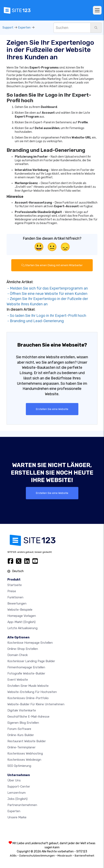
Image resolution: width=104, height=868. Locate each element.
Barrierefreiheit (84, 856)
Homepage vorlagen (22, 616)
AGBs (13, 856)
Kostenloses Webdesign (24, 760)
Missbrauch (65, 856)
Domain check (18, 655)
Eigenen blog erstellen (23, 723)
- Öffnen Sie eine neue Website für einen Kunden (47, 294)
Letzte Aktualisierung (22, 628)
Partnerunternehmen (22, 805)
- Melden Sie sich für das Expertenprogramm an (47, 288)
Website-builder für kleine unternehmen (36, 704)
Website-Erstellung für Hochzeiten (32, 692)
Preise (12, 591)
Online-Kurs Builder (21, 735)
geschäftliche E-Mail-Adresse (28, 717)
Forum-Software (19, 729)
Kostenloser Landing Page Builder (31, 661)
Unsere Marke (17, 817)
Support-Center (19, 787)
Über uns (14, 780)
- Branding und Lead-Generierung (35, 321)
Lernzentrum (17, 793)
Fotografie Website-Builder (26, 673)
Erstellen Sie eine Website (52, 409)
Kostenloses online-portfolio (28, 698)
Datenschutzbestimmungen (37, 856)
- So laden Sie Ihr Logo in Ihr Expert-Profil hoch (46, 316)
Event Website (18, 680)
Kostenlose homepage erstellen (30, 643)
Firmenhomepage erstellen (26, 667)
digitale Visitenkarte (22, 710)
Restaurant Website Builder (27, 741)
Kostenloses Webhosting (25, 753)
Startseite (15, 585)
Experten (24, 28)
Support (8, 28)
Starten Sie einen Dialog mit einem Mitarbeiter (52, 265)
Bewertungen (17, 603)
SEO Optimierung (19, 766)
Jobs (17, 799)
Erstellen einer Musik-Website (28, 686)
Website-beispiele (20, 610)
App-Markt (21, 622)
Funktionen (15, 597)
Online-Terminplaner (21, 747)
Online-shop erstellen (23, 649)
